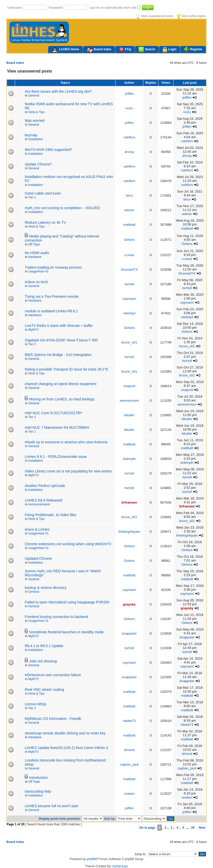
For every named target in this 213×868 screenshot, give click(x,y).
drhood (129, 750)
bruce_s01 (129, 342)
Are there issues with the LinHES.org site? (58, 91)
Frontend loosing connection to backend (56, 617)
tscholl (129, 284)
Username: (15, 8)
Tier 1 (32, 432)
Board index (99, 50)
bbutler (129, 415)
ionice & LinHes (37, 529)
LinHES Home (65, 50)
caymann (129, 299)
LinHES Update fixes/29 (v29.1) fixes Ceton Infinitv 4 (66, 748)
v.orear (129, 255)
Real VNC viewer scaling (44, 689)
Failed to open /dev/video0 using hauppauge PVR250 (67, 602)
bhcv (129, 195)
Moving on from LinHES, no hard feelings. (62, 399)
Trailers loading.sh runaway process (53, 267)
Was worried (35, 121)
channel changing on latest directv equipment (61, 384)
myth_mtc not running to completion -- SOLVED (62, 208)
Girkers (129, 240)
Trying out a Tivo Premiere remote (52, 296)
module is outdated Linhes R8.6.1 (51, 311)
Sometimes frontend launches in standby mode (66, 632)
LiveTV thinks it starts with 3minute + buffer (59, 326)
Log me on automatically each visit (113, 8)
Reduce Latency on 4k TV (45, 222)
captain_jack (129, 764)
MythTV (34, 330)
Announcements (39, 504)
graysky (129, 604)
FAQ (125, 49)
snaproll (129, 386)
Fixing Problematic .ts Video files (51, 515)
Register (193, 49)
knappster (129, 633)
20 (193, 828)
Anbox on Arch (36, 282)
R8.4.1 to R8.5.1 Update (44, 646)
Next (202, 828)
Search (147, 49)
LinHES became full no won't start (52, 806)
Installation (36, 139)
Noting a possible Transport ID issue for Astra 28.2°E (66, 369)
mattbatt (129, 225)
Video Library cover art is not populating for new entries (68, 471)
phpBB (91, 859)
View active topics (191, 16)
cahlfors (129, 137)
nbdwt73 (129, 721)
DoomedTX (129, 270)
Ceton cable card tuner (43, 193)
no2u (129, 108)
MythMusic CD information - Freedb (53, 719)
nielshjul (129, 313)
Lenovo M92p (36, 704)
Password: (56, 8)
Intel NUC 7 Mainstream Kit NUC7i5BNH (57, 427)
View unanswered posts (155, 16)
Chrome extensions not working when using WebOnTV (68, 544)
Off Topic (34, 244)
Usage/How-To (38, 271)
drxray (129, 152)
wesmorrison (129, 401)
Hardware (35, 257)
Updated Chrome (38, 558)
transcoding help (38, 791)
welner (129, 210)
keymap (31, 135)
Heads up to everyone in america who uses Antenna (66, 442)
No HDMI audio (37, 253)
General (34, 96)
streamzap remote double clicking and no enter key (65, 733)
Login (170, 50)
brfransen (129, 502)
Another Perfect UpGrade (45, 486)
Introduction (38, 778)
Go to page (147, 828)
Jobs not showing (43, 661)
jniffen (129, 94)
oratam (129, 794)
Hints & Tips (36, 112)
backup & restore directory (46, 588)
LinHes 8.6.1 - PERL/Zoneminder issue (56, 457)
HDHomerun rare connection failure (53, 675)
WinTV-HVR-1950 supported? (48, 150)
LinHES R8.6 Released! (44, 500)
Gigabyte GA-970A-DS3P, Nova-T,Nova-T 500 (61, 340)
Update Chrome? (38, 164)
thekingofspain (129, 532)
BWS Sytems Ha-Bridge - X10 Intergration (58, 355)
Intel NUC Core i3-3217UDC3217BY (54, 413)
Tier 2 (32, 197)
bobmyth (129, 459)
